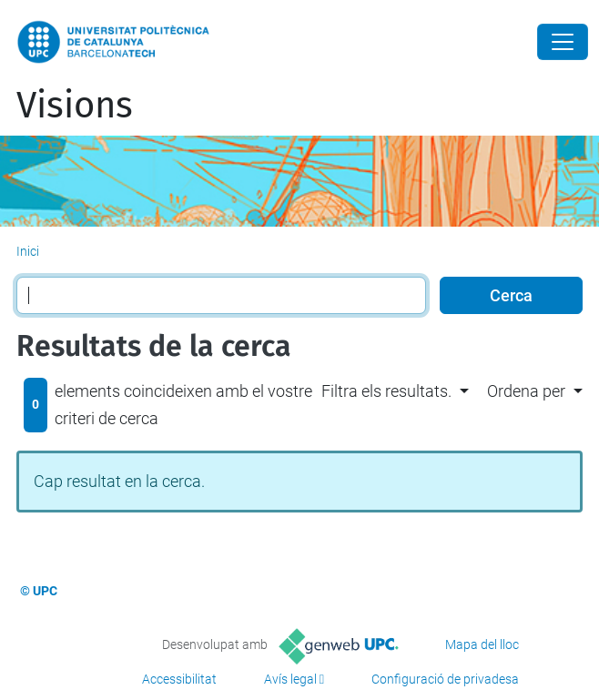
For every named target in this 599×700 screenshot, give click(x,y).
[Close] (563, 42)
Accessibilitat (179, 679)
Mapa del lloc (482, 644)
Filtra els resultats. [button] (386, 391)
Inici (28, 251)
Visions (75, 106)
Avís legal (290, 679)
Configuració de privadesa (445, 679)
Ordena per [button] (526, 391)
